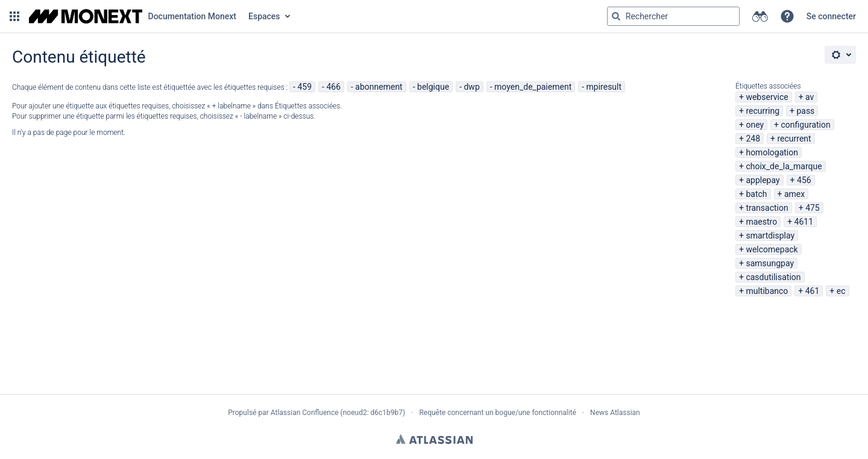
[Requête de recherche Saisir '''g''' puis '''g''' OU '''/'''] (673, 16)
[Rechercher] (616, 16)
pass (805, 111)
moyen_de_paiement (533, 87)
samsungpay (770, 263)
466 (333, 87)
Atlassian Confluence (305, 413)
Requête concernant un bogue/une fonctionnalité (498, 413)
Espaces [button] (264, 16)
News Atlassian (615, 413)
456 (804, 180)
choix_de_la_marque (784, 166)
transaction (767, 208)
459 (304, 87)
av (810, 97)
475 (813, 208)
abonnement (379, 87)
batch (756, 194)
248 (753, 139)
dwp (471, 87)
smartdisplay (770, 236)
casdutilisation (773, 277)
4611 (804, 222)
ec (841, 291)
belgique (433, 87)
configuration (806, 125)
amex (794, 194)
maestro (761, 222)
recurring (763, 111)
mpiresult (604, 87)
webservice (767, 97)
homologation (772, 152)
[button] (14, 16)
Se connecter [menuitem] (831, 16)
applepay (763, 180)
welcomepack (772, 249)
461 (813, 291)
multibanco (767, 291)
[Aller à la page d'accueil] (133, 16)
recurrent (794, 139)
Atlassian (434, 439)
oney (755, 125)
